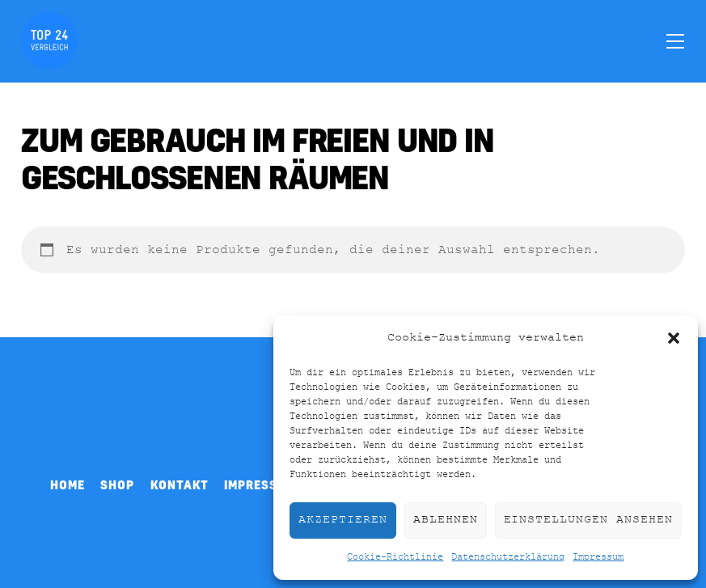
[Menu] (675, 40)
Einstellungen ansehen (588, 520)
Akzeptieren (343, 520)
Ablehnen (446, 520)
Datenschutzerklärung (508, 557)
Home (68, 484)
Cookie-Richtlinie (395, 557)
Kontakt (180, 484)
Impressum (598, 557)
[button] (674, 338)
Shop (117, 484)
